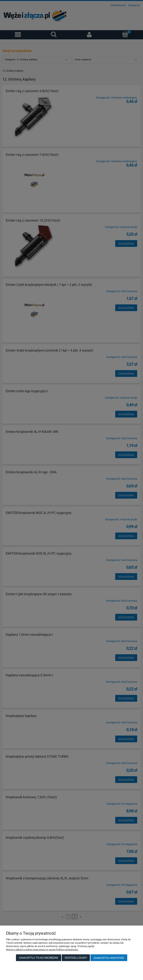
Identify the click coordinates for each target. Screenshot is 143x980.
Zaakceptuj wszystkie (109, 958)
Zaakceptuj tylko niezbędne (39, 958)
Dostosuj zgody (76, 958)
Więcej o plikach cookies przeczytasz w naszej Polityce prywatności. (42, 950)
